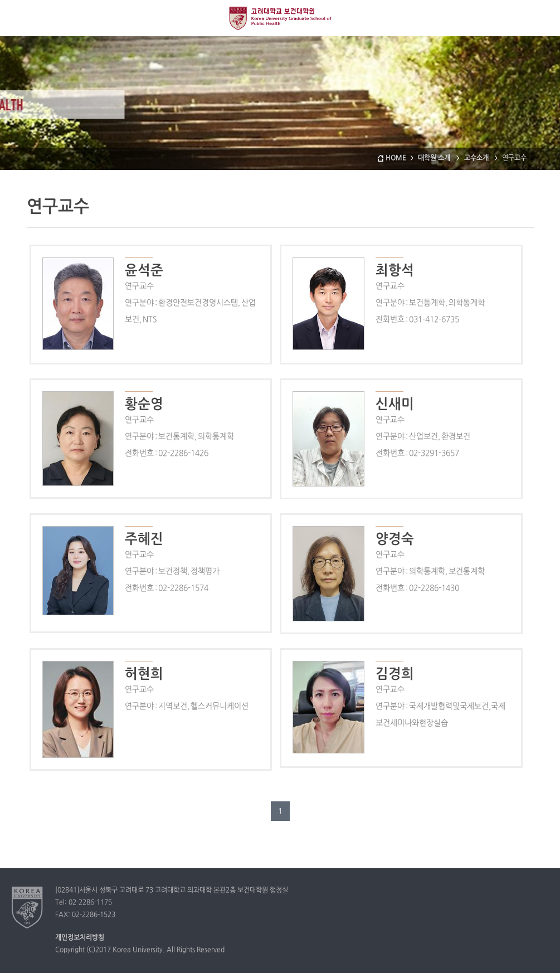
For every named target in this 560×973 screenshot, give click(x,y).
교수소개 (477, 158)
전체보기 (18, 18)
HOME (396, 158)
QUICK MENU (542, 18)
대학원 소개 (435, 158)
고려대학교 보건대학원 (280, 18)
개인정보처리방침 (80, 938)
